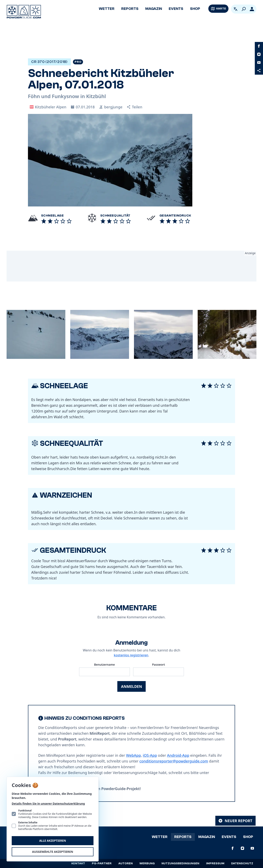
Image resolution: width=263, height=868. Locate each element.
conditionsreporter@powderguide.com (174, 761)
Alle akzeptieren (53, 841)
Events (176, 9)
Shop (195, 9)
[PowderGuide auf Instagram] (259, 54)
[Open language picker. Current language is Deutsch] (235, 9)
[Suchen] (244, 9)
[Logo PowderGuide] (24, 12)
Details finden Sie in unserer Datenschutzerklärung (48, 804)
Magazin (154, 9)
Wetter (107, 9)
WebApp (133, 755)
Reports (130, 9)
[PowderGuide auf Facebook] (259, 46)
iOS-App (150, 755)
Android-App (178, 755)
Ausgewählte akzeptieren (53, 852)
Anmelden (131, 686)
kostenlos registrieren (131, 655)
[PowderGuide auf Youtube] (259, 63)
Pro (78, 62)
